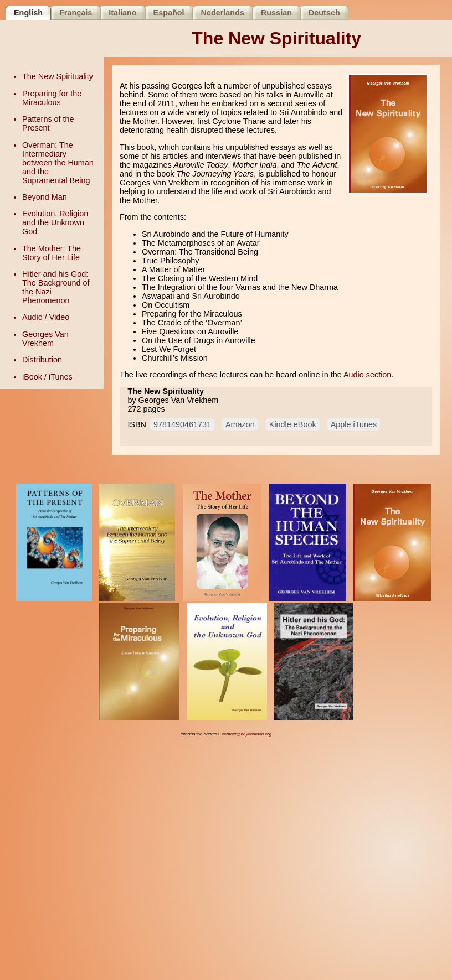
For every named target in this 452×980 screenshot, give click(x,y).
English (28, 13)
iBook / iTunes (47, 377)
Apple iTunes (354, 424)
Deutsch (324, 13)
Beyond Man (45, 197)
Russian (276, 13)
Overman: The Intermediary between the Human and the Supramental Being (58, 163)
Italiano (122, 13)
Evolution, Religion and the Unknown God (55, 222)
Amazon (240, 424)
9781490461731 (182, 424)
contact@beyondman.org (247, 734)
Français (76, 13)
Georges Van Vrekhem (45, 339)
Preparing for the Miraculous (52, 98)
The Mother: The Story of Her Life (52, 253)
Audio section (367, 375)
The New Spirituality (58, 76)
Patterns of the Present (48, 123)
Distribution (42, 360)
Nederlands (223, 13)
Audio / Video (46, 317)
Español (169, 13)
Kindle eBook (293, 424)
